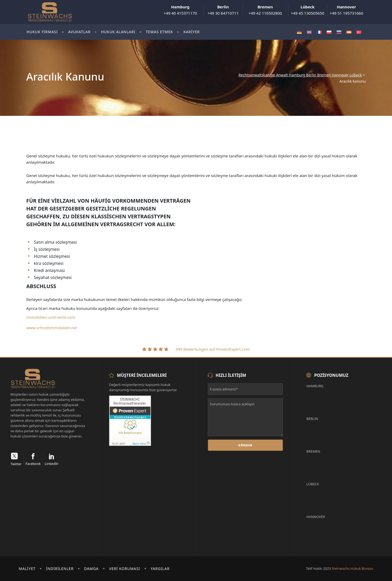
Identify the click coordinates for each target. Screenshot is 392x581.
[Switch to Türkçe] (359, 32)
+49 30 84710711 (223, 10)
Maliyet (27, 569)
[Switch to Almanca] (299, 32)
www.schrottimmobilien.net (52, 328)
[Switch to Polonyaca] (329, 32)
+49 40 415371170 (180, 10)
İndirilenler (60, 569)
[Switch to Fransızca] (319, 32)
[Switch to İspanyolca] (349, 32)
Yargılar (160, 569)
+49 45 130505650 (308, 10)
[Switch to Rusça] (339, 32)
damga (91, 569)
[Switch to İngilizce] (309, 32)
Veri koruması (125, 569)
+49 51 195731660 (347, 10)
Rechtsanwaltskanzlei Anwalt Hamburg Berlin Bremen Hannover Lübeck (300, 75)
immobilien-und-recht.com (51, 317)
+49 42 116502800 (265, 10)
